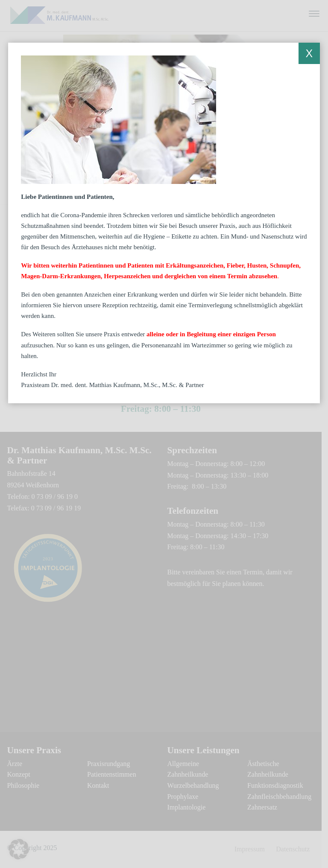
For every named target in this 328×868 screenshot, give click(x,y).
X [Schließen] (309, 53)
